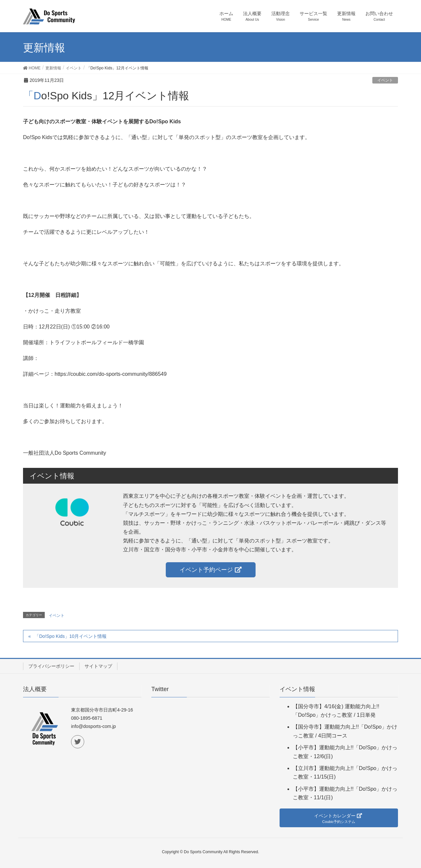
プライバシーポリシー (51, 666)
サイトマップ (98, 666)
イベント (385, 80)
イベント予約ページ (210, 570)
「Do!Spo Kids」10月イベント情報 (71, 636)
